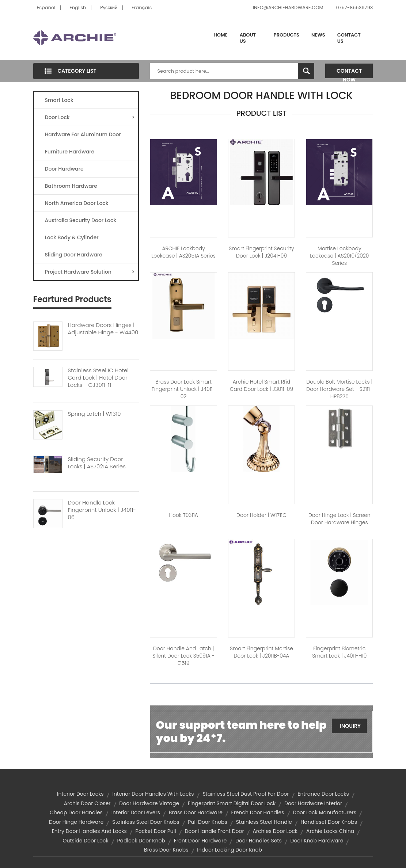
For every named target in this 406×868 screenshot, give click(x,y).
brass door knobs (166, 850)
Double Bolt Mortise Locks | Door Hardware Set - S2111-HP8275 (339, 389)
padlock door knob (141, 841)
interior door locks (80, 794)
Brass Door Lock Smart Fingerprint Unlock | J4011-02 (183, 389)
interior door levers (136, 812)
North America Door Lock (77, 203)
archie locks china (330, 831)
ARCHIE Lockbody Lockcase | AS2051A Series (183, 252)
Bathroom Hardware (71, 186)
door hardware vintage (149, 803)
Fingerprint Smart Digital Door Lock (232, 803)
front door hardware (200, 841)
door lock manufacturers (325, 812)
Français (142, 7)
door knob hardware (317, 841)
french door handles (258, 812)
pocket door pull (156, 831)
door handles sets (259, 841)
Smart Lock (59, 100)
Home (221, 35)
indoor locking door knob (229, 850)
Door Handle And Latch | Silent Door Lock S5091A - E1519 (183, 656)
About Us (248, 38)
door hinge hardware (76, 822)
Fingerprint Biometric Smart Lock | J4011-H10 (339, 652)
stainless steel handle (264, 822)
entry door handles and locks (89, 831)
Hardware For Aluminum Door (83, 134)
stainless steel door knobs (146, 822)
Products (287, 35)
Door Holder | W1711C (261, 515)
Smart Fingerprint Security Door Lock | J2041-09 (261, 252)
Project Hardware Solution (90, 272)
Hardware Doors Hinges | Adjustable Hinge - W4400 (103, 329)
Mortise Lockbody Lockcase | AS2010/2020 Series (339, 256)
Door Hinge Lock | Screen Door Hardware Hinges (339, 519)
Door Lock (90, 117)
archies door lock (275, 831)
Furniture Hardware (70, 152)
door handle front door (214, 831)
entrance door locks (323, 794)
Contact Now (349, 73)
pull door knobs (208, 822)
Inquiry (350, 726)
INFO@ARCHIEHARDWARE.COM (288, 7)
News (318, 35)
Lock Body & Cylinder (72, 237)
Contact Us (349, 38)
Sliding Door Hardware (74, 255)
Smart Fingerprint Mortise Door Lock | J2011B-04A (261, 652)
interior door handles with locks (153, 794)
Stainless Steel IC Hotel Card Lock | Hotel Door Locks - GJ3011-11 (98, 378)
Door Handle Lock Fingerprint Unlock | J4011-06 (102, 510)
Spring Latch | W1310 (94, 414)
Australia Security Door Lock (81, 220)
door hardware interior (313, 803)
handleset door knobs (329, 822)
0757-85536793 (354, 7)
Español (46, 7)
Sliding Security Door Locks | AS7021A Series (97, 463)
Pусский (109, 7)
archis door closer (87, 803)
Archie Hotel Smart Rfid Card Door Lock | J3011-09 (262, 385)
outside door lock (86, 841)
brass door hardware (196, 812)
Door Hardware (64, 169)
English (78, 7)
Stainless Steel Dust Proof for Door (246, 794)
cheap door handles (76, 812)
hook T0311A (183, 515)
